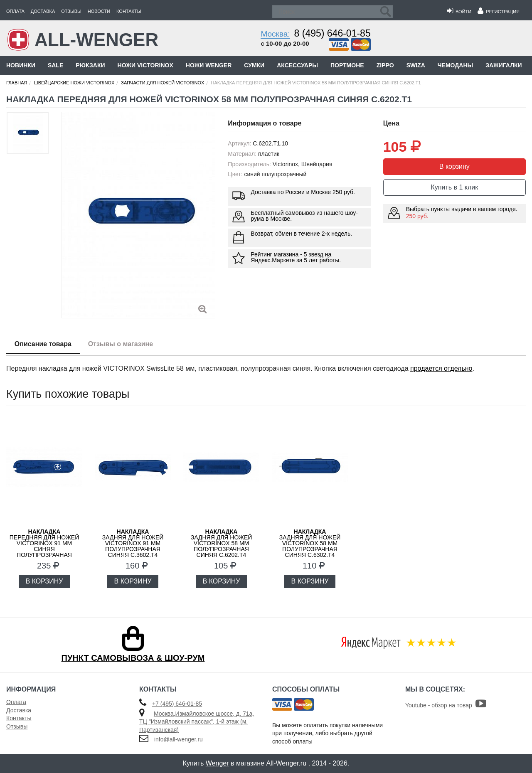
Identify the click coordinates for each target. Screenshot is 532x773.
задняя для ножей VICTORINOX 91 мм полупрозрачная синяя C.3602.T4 (133, 543)
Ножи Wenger (209, 65)
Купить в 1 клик (454, 187)
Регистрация (499, 12)
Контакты (129, 11)
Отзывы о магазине (121, 344)
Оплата (15, 11)
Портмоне (347, 65)
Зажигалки (504, 65)
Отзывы (71, 11)
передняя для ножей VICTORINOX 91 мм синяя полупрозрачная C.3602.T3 (44, 546)
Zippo (385, 65)
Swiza (416, 65)
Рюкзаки (90, 65)
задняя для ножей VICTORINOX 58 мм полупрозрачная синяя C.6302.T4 (310, 543)
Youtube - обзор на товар (446, 705)
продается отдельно (441, 368)
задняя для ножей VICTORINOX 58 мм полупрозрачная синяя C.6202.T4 (222, 543)
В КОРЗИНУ (44, 581)
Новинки (21, 65)
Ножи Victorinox (145, 65)
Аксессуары (297, 65)
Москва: (275, 34)
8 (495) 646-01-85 (332, 33)
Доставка (43, 11)
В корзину (454, 166)
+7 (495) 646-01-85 (177, 704)
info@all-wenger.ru (179, 739)
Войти (459, 12)
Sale (55, 65)
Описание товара (43, 344)
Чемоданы (455, 65)
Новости (99, 11)
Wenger (217, 763)
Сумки (254, 65)
